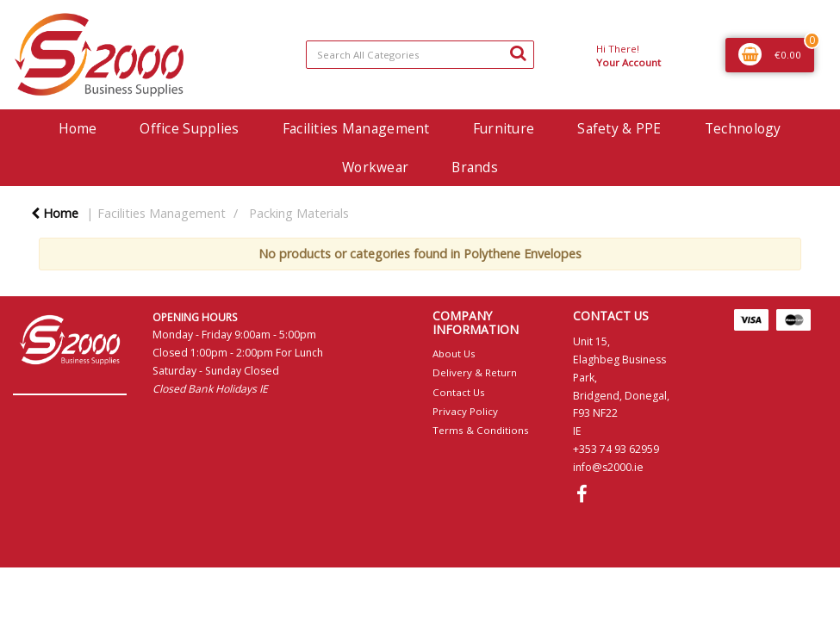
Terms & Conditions (481, 430)
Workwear (375, 167)
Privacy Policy (465, 411)
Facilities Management (356, 128)
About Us (454, 353)
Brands (475, 167)
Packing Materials (299, 213)
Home (78, 128)
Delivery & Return (475, 372)
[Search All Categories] (420, 55)
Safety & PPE (619, 128)
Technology (743, 128)
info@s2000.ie (608, 467)
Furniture (504, 128)
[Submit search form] (518, 53)
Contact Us (459, 392)
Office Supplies (189, 128)
